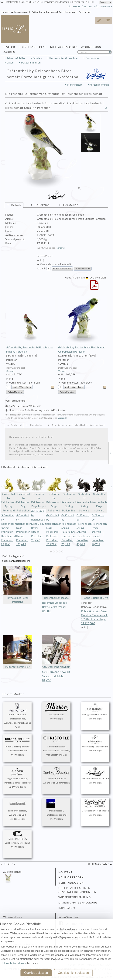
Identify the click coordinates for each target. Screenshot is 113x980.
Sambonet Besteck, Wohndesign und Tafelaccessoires (17, 810)
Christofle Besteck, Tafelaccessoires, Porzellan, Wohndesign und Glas (56, 746)
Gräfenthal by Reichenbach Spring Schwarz (84, 495)
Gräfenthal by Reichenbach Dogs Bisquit (39, 492)
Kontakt (65, 872)
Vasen (10, 63)
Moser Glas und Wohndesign (56, 712)
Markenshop (74, 85)
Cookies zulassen (36, 973)
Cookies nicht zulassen (73, 973)
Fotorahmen (93, 58)
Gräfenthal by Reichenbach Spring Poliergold (9, 495)
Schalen (37, 58)
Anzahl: (41, 268)
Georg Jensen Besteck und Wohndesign (95, 712)
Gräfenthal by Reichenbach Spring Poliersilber (69, 495)
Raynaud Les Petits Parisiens (17, 585)
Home (5, 12)
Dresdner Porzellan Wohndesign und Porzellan (56, 776)
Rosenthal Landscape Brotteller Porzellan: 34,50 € (54, 607)
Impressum (67, 908)
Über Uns (87, 7)
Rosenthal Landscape (56, 583)
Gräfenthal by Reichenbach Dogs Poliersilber (24, 495)
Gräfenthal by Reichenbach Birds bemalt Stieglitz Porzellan (30, 324)
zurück (9, 864)
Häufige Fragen (71, 877)
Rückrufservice (103, 7)
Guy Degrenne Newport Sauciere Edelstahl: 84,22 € (56, 676)
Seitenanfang (99, 864)
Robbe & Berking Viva (95, 583)
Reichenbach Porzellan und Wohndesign (95, 776)
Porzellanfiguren (31, 63)
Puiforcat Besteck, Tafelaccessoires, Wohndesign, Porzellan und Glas (17, 716)
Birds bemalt (85, 12)
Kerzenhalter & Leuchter (64, 58)
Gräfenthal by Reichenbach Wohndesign (95, 808)
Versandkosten (71, 883)
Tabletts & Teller (16, 58)
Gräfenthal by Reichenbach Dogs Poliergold (54, 495)
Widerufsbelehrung (75, 897)
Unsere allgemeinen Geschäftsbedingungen (77, 890)
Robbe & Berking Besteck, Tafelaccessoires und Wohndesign (17, 746)
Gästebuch (74, 7)
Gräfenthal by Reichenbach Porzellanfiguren (54, 12)
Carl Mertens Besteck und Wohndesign (17, 840)
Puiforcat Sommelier (17, 652)
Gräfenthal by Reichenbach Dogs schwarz (99, 495)
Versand (61, 248)
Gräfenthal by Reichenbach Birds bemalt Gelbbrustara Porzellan (82, 324)
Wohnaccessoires (20, 12)
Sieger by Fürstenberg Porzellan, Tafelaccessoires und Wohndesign (17, 778)
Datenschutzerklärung (78, 903)
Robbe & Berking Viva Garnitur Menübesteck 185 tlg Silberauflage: (95, 618)
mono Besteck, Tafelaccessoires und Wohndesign (56, 810)
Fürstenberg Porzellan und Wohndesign (95, 744)
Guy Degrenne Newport (56, 652)
